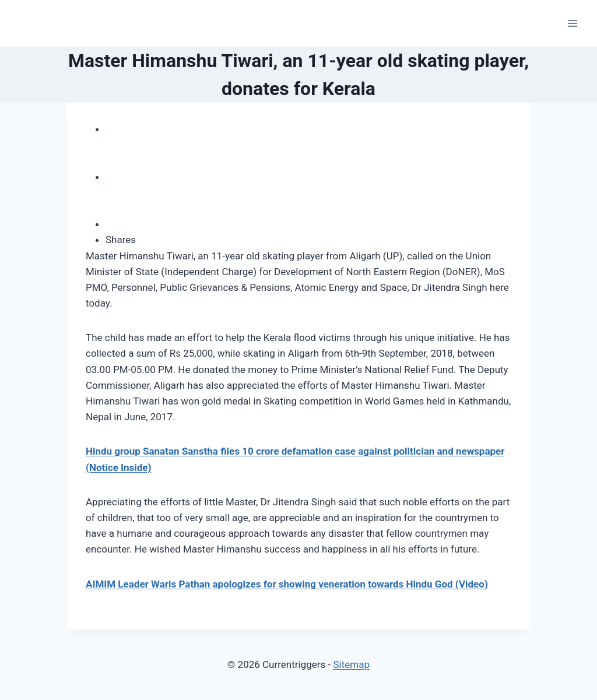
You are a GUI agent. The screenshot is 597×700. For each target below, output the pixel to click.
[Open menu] (572, 23)
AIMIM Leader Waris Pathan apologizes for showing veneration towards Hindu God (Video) (287, 584)
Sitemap (351, 664)
